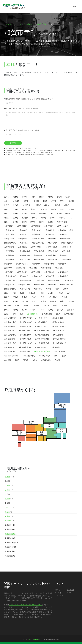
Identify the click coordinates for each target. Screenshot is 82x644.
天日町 (51, 293)
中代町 (42, 297)
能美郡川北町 (10, 525)
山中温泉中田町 (26, 339)
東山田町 (8, 306)
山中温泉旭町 (70, 314)
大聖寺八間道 (35, 272)
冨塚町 (15, 297)
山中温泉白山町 (26, 343)
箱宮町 (63, 301)
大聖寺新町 (66, 251)
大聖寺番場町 (63, 272)
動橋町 (42, 197)
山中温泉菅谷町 (10, 335)
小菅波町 (43, 214)
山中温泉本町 (56, 347)
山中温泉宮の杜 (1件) (42, 352)
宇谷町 (59, 197)
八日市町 (8, 360)
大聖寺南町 (52, 285)
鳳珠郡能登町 (10, 556)
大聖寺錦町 (33, 268)
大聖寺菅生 (38, 255)
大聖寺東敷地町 (10, 276)
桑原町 (7, 214)
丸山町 (57, 360)
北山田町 (34, 209)
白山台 (43, 301)
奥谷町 (26, 201)
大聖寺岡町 (22, 235)
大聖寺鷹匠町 (39, 260)
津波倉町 (32, 293)
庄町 (71, 218)
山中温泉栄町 (9, 331)
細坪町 (15, 310)
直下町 (51, 222)
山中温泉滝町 (58, 335)
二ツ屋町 (46, 306)
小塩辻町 (36, 201)
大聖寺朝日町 (35, 226)
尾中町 (54, 201)
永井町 (24, 297)
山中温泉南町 (25, 352)
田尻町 (7, 293)
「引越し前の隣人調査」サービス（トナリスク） (25, 605)
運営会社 (58, 590)
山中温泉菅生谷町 (42, 335)
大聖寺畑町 (8, 272)
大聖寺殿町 (36, 264)
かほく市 (10, 508)
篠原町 (35, 218)
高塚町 (66, 289)
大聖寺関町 (64, 255)
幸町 (51, 214)
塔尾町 (7, 297)
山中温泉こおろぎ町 (59, 327)
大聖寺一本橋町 (62, 226)
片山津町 (37, 205)
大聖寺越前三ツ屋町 (66, 230)
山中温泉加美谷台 (58, 322)
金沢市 (9, 477)
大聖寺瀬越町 (9, 260)
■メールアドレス (22, 130)
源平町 (15, 214)
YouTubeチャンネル (59, 594)
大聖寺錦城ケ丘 (38, 243)
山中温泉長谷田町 (42, 343)
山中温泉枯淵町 (26, 327)
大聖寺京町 (24, 243)
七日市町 (64, 297)
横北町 (17, 360)
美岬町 (51, 310)
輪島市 (9, 490)
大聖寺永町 (21, 268)
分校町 (56, 306)
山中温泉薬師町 (59, 352)
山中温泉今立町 (26, 318)
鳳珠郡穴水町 (10, 552)
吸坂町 (24, 222)
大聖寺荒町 (48, 226)
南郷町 (7, 301)
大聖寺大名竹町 (24, 260)
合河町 (7, 197)
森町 (22, 314)
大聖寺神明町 (9, 255)
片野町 (15, 205)
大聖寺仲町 (62, 264)
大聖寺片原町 (9, 239)
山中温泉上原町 (57, 318)
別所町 (64, 306)
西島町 (15, 301)
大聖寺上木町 (35, 230)
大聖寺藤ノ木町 (10, 281)
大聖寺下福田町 (52, 247)
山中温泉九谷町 (41, 327)
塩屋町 (15, 218)
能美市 (9, 516)
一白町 (33, 197)
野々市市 (10, 521)
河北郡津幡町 (10, 530)
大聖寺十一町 (67, 247)
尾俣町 (63, 201)
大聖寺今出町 (9, 230)
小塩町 (45, 201)
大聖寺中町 (8, 268)
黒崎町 (63, 209)
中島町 (33, 297)
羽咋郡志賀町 (10, 538)
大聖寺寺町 (8, 264)
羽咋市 (7, 503)
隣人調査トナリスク (71, 591)
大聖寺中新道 (49, 264)
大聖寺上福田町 (38, 239)
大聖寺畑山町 (21, 272)
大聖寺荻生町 (35, 235)
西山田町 (25, 301)
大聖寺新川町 (9, 251)
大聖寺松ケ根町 (53, 281)
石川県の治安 (29, 24)
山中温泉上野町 (41, 318)
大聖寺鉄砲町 (67, 260)
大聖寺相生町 (62, 222)
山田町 (58, 314)
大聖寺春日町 (63, 235)
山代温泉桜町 (47, 314)
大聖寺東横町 (37, 276)
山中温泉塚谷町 (10, 339)
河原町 (15, 209)
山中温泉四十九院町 (41, 331)
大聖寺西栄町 (46, 268)
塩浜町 (7, 218)
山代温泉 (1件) (33, 314)
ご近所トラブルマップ (13, 24)
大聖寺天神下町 (22, 264)
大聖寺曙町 (8, 226)
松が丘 (24, 310)
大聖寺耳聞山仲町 (67, 285)
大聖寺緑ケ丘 (39, 285)
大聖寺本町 (40, 281)
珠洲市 (7, 494)
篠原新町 (25, 218)
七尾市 (7, 481)
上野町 (7, 201)
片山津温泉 (26, 205)
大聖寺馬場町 (49, 272)
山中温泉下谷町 (59, 331)
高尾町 (57, 289)
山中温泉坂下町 (24, 331)
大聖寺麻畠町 (21, 226)
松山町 (33, 310)
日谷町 (17, 306)
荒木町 (15, 197)
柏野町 (7, 205)
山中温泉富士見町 (25, 347)
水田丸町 (60, 310)
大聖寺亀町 (52, 239)
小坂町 (24, 214)
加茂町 (66, 205)
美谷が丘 (71, 310)
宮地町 (7, 314)
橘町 (15, 293)
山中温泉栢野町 (10, 327)
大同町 (48, 289)
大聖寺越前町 (49, 230)
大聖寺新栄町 (53, 251)
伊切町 (24, 197)
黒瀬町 (71, 209)
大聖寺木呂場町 (67, 243)
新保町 (15, 222)
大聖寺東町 (24, 276)
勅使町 (23, 293)
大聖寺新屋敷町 (24, 255)
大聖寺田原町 (53, 260)
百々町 (70, 293)
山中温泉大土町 (10, 322)
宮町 (15, 314)
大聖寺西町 (59, 268)
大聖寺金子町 (23, 239)
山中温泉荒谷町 (10, 318)
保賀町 (7, 310)
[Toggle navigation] (76, 6)
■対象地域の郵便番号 (29, 99)
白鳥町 (7, 222)
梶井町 (71, 201)
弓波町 (64, 356)
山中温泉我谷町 (45, 356)
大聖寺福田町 (63, 276)
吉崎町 (26, 360)
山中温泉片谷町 (41, 347)
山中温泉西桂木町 (59, 339)
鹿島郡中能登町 (11, 547)
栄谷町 (59, 214)
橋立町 (71, 301)
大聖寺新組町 (39, 251)
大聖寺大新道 (9, 235)
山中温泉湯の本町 (28, 356)
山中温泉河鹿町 (26, 322)
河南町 (7, 209)
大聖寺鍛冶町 (49, 235)
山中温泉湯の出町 (11, 356)
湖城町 (33, 214)
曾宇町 (42, 222)
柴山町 (43, 218)
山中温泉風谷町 (41, 322)
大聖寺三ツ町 (9, 285)
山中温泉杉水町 (26, 335)
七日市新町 (52, 297)
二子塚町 (36, 306)
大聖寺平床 (50, 276)
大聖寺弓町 (38, 289)
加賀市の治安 (42, 24)
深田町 (26, 306)
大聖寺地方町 (9, 247)
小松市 (9, 486)
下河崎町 (62, 218)
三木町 (42, 310)
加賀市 (9, 499)
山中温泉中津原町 (42, 339)
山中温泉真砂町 (10, 352)
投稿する (13, 143)
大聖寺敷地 (22, 247)
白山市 (9, 512)
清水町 (52, 218)
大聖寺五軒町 (53, 243)
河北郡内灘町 (11, 534)
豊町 (56, 356)
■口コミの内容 (22, 109)
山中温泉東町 (9, 347)
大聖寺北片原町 (10, 243)
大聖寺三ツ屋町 (24, 285)
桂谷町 (47, 205)
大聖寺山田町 (25, 289)
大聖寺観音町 (65, 239)
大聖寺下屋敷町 (36, 247)
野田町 (35, 301)
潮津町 (51, 197)
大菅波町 (16, 201)
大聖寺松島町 (68, 281)
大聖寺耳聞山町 (10, 289)
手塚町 (42, 293)
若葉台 (35, 360)
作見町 (68, 214)
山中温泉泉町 (46, 360)
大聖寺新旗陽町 (24, 251)
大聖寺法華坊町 (26, 281)
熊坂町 (54, 209)
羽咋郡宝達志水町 (12, 543)
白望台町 (53, 301)
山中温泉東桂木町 (59, 343)
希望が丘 (44, 209)
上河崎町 (56, 205)
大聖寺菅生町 (51, 255)
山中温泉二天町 (10, 343)
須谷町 (33, 222)
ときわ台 (60, 293)
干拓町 (24, 209)
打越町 (68, 197)
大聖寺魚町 (22, 230)
